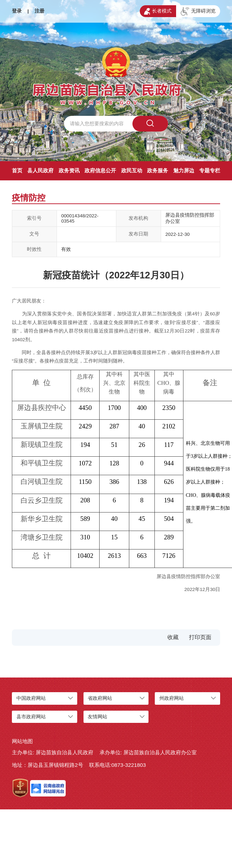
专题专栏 (210, 170)
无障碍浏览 (198, 12)
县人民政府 (40, 170)
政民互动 (132, 170)
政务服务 (158, 170)
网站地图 (22, 741)
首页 (17, 170)
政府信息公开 (100, 170)
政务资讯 (69, 170)
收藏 (173, 637)
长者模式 (158, 12)
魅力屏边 (184, 170)
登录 (17, 11)
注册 (39, 11)
